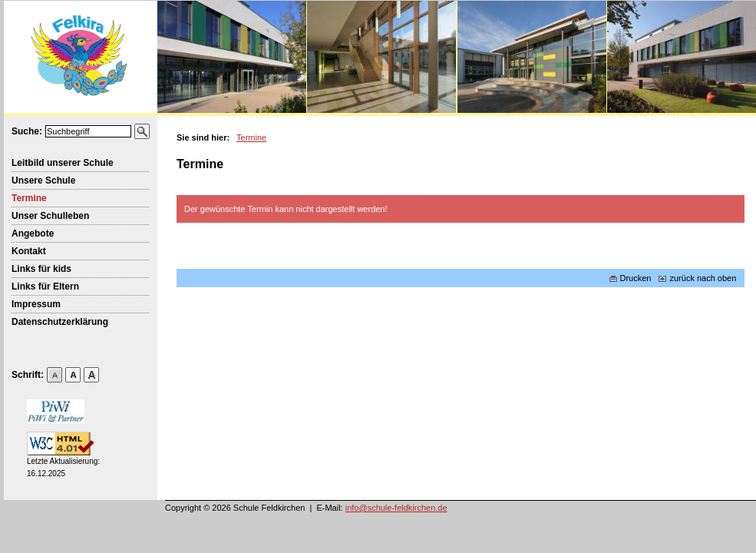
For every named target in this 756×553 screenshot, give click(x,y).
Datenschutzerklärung (60, 322)
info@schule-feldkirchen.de (396, 508)
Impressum (36, 304)
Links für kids (41, 269)
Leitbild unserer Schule (63, 163)
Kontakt (29, 251)
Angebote (33, 233)
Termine (29, 198)
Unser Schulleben (50, 216)
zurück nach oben (697, 278)
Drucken (631, 278)
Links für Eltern (45, 286)
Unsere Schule (43, 180)
